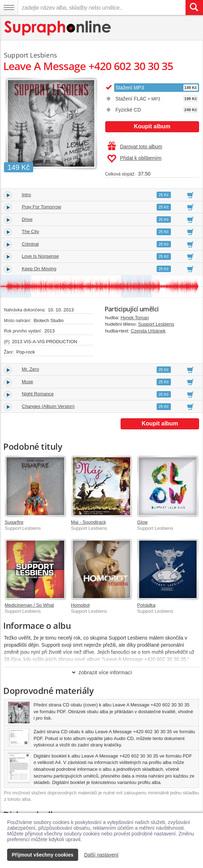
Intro (26, 195)
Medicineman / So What (29, 605)
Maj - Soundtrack (88, 522)
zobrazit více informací (101, 672)
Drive (27, 219)
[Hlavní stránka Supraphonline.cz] (58, 28)
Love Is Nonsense (40, 256)
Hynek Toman (135, 318)
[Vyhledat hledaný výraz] (194, 8)
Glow (142, 522)
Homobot (80, 605)
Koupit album (152, 126)
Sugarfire (14, 522)
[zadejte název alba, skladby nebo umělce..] (102, 8)
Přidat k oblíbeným (134, 159)
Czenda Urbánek (148, 331)
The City (30, 231)
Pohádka (146, 605)
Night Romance (38, 394)
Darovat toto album (135, 147)
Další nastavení (101, 855)
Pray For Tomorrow (41, 207)
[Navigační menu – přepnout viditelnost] (9, 8)
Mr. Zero (30, 369)
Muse (27, 382)
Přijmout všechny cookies (43, 855)
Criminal (30, 244)
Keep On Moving (39, 269)
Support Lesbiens (156, 324)
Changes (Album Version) (48, 406)
